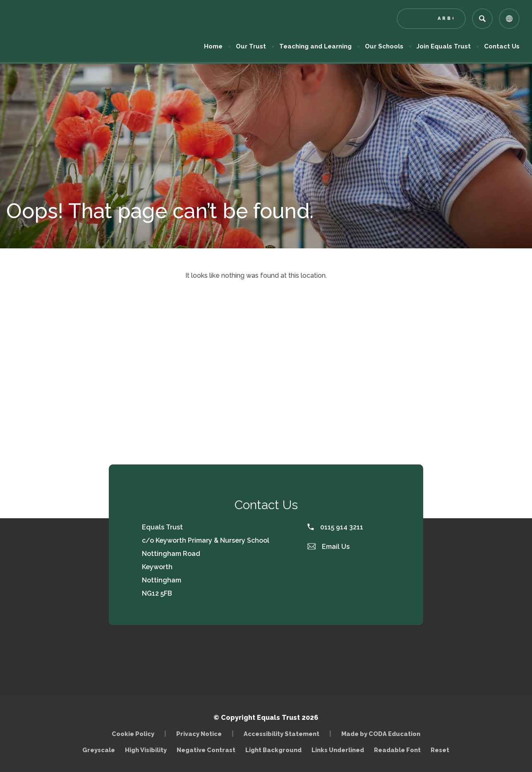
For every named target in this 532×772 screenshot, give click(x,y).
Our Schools (384, 46)
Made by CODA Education (381, 734)
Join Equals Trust (444, 46)
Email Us (328, 547)
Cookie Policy (133, 734)
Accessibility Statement (282, 734)
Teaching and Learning (315, 46)
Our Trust (251, 46)
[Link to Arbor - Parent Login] (431, 19)
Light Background (273, 750)
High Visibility (146, 750)
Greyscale (99, 750)
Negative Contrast (206, 750)
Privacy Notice (199, 734)
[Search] (482, 19)
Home (213, 46)
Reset (440, 750)
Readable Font (397, 750)
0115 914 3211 (335, 527)
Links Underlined (338, 750)
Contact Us (502, 46)
